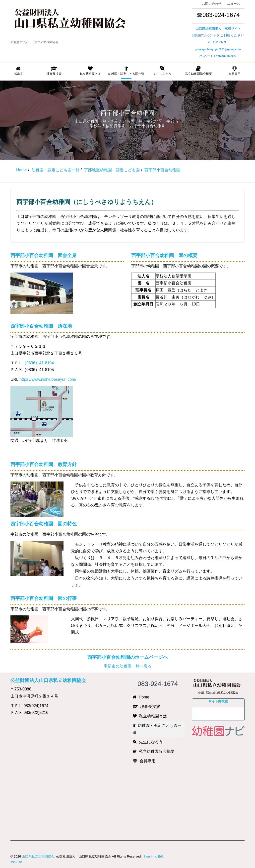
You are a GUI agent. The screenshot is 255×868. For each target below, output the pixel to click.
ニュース (234, 4)
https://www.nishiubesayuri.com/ (48, 379)
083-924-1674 (221, 15)
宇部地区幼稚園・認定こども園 (112, 170)
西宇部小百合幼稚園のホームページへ (128, 657)
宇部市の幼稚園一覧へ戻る (127, 666)
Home (18, 71)
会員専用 (234, 71)
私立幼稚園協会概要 (198, 71)
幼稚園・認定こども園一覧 (126, 71)
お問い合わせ (212, 4)
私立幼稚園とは (90, 71)
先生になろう (162, 71)
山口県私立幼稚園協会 (38, 856)
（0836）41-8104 (38, 363)
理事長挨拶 (54, 71)
